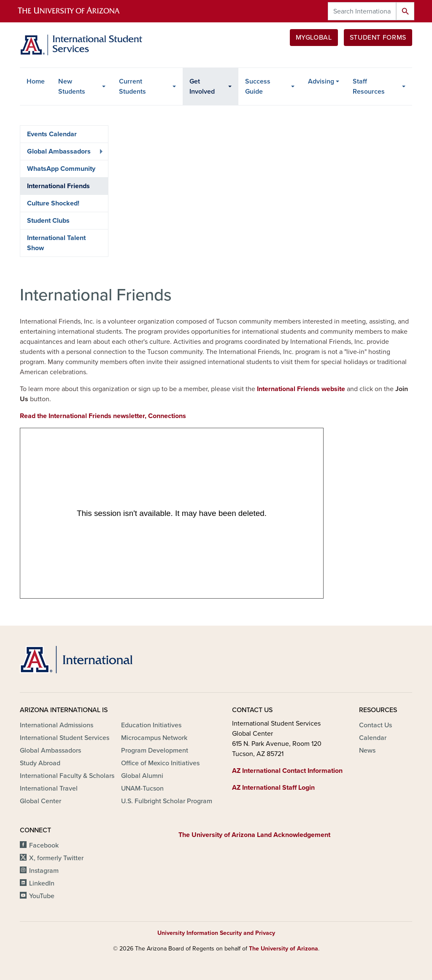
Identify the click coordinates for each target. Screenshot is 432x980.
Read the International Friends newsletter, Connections (103, 416)
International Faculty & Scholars (67, 776)
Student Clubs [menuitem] (48, 221)
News (367, 751)
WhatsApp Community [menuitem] (61, 169)
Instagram (44, 871)
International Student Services (65, 738)
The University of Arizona (283, 949)
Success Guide (258, 86)
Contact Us (375, 725)
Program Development (155, 751)
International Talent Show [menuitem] (56, 243)
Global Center (40, 801)
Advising (321, 81)
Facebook (44, 845)
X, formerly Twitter (56, 858)
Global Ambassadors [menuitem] (63, 154)
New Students (72, 86)
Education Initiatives (151, 725)
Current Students (132, 86)
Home (36, 81)
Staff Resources (369, 86)
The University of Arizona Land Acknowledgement (254, 835)
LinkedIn (42, 883)
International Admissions (57, 725)
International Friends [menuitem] (58, 186)
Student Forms (378, 38)
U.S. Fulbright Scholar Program (167, 801)
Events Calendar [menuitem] (52, 134)
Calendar (373, 738)
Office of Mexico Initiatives (160, 763)
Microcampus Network (154, 738)
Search (405, 11)
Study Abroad (40, 763)
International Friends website (301, 389)
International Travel (49, 788)
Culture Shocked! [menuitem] (53, 203)
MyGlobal (314, 38)
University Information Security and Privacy (216, 933)
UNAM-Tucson (142, 788)
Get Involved (202, 86)
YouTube (42, 896)
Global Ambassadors (50, 751)
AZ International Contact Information (287, 771)
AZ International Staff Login (273, 788)
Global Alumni (142, 776)
